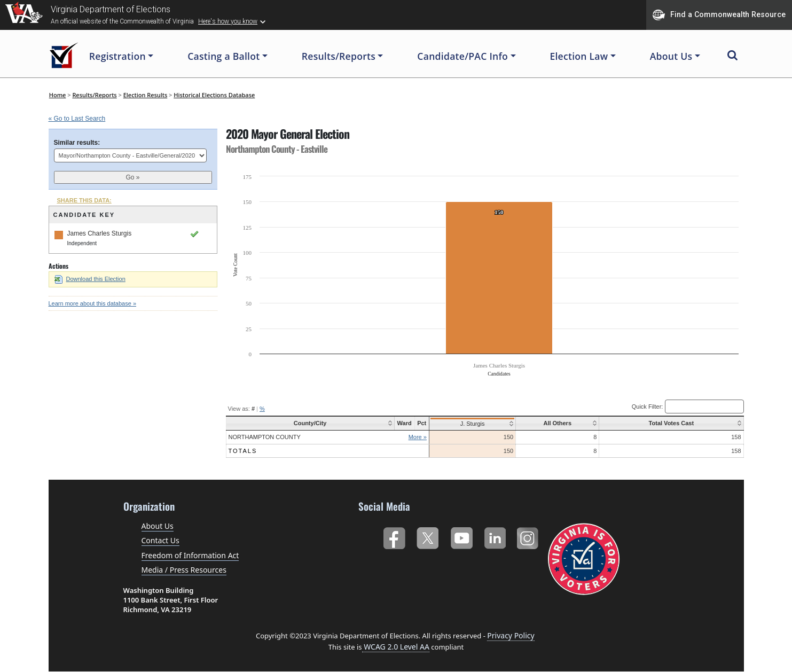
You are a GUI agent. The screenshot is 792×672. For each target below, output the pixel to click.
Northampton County (265, 437)
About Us (158, 526)
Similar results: (77, 143)
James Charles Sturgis (100, 233)
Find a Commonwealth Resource (719, 15)
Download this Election (90, 279)
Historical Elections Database (214, 95)
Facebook (394, 536)
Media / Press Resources (184, 570)
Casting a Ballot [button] (224, 56)
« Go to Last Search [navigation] (77, 119)
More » (414, 437)
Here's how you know (228, 21)
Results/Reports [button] (339, 56)
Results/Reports (94, 95)
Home (58, 95)
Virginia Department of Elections (111, 9)
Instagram (529, 536)
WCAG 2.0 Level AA (396, 647)
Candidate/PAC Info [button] (462, 56)
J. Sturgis (469, 424)
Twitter (428, 536)
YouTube (461, 536)
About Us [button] (671, 56)
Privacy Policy (511, 635)
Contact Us (160, 540)
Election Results (146, 95)
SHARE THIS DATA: (84, 200)
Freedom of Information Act (190, 555)
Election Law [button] (579, 56)
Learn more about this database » (93, 303)
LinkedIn (495, 536)
